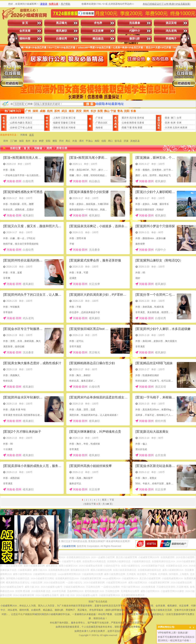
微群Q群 (135, 39)
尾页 (104, 500)
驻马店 (118, 141)
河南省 (72, 128)
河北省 (29, 118)
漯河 (81, 141)
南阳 (97, 141)
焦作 (28, 141)
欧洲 (173, 123)
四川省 (133, 118)
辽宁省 (21, 128)
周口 (110, 141)
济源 (126, 141)
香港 (167, 118)
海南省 (99, 128)
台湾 (179, 118)
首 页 (25, 23)
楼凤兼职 (62, 31)
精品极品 (98, 39)
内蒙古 (21, 123)
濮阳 (55, 141)
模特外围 (25, 39)
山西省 (14, 123)
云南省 (125, 123)
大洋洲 (168, 128)
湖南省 (57, 128)
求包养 (98, 23)
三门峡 (14, 141)
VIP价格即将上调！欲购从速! (173, 633)
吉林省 (14, 128)
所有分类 (62, 148)
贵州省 (141, 118)
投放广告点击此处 (98, 602)
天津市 (21, 118)
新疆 (140, 128)
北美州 (176, 128)
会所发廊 (25, 31)
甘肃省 (141, 123)
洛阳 (21, 141)
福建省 (57, 123)
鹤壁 (41, 141)
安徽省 (64, 123)
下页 (112, 500)
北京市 (14, 118)
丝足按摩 (98, 31)
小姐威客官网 (69, 546)
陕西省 (133, 123)
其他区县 (135, 141)
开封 (61, 141)
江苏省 (64, 118)
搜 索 (90, 104)
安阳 (48, 141)
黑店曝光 (62, 23)
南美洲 (184, 128)
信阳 (104, 141)
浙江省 (72, 118)
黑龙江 (29, 123)
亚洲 (167, 123)
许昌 (75, 141)
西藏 (124, 128)
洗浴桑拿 (135, 23)
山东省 (29, 128)
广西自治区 (102, 123)
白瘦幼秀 (62, 39)
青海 (135, 128)
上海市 (57, 118)
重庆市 (125, 118)
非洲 (179, 123)
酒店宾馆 (171, 23)
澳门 (173, 118)
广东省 (99, 118)
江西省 (72, 123)
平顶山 (89, 141)
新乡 (35, 141)
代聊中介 (135, 31)
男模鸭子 (171, 39)
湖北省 (64, 128)
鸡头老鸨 (171, 31)
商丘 (68, 141)
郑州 (6, 141)
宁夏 (129, 128)
